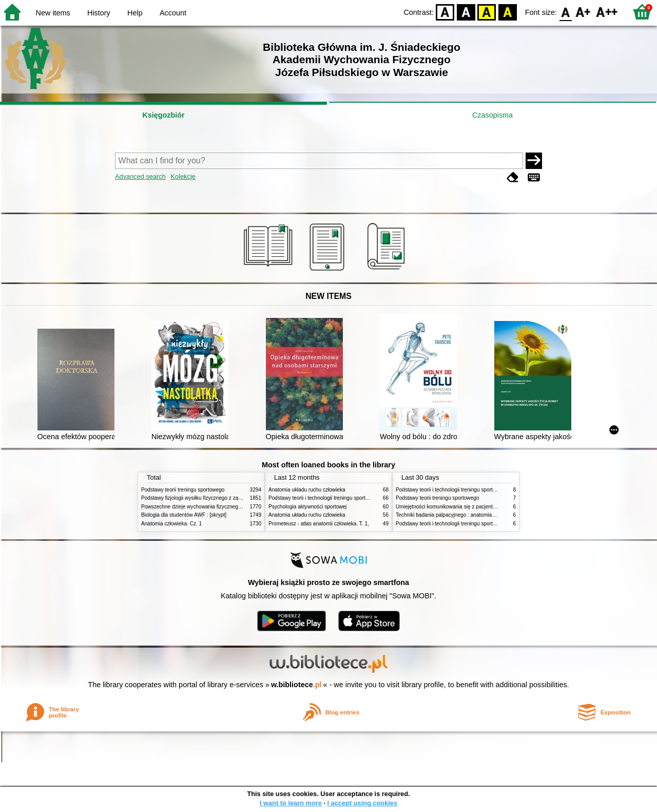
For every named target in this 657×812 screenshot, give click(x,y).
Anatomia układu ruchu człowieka (307, 490)
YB (487, 12)
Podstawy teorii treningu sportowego (183, 490)
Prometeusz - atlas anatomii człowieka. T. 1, (319, 524)
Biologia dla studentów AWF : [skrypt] (184, 515)
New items (53, 13)
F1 (583, 12)
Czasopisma (492, 115)
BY (507, 12)
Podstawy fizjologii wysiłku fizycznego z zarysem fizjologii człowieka (219, 498)
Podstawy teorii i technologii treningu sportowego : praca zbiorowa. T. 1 (477, 524)
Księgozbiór (163, 115)
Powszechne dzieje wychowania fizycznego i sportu (200, 507)
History (99, 13)
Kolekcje (183, 176)
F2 (607, 12)
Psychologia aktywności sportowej (307, 507)
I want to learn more (291, 803)
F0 (565, 12)
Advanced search (140, 176)
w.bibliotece (296, 685)
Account (173, 13)
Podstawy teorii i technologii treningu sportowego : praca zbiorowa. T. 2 (350, 498)
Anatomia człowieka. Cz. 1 (171, 524)
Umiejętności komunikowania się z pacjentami (448, 507)
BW (466, 12)
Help (135, 13)
